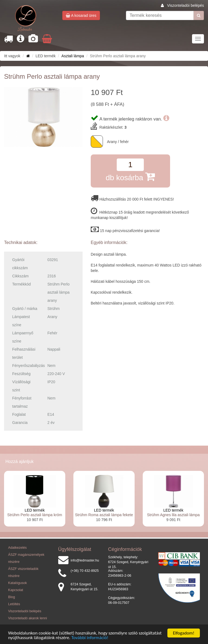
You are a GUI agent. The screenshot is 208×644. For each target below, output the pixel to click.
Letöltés (14, 604)
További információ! (90, 638)
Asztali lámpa (73, 56)
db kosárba (130, 177)
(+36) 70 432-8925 (85, 571)
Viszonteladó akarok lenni (27, 618)
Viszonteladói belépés (186, 5)
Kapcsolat (16, 590)
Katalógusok (17, 583)
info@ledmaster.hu (85, 560)
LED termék (35, 510)
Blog (12, 597)
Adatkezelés (17, 548)
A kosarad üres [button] (81, 15)
